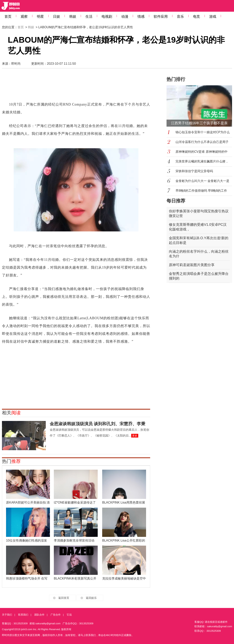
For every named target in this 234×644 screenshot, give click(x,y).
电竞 (197, 17)
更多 (135, 436)
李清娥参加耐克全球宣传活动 (74, 540)
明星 (40, 17)
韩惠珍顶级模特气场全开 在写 (27, 578)
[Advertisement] (76, 87)
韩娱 (73, 17)
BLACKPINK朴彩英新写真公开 (75, 578)
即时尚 (16, 64)
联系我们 (23, 615)
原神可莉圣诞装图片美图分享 (192, 265)
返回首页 (64, 598)
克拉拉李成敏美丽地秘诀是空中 (124, 578)
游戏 (213, 17)
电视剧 (107, 17)
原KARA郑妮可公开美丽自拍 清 (28, 502)
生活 (89, 17)
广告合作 (56, 615)
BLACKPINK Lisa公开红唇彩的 (124, 540)
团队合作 (39, 615)
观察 (24, 17)
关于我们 (7, 615)
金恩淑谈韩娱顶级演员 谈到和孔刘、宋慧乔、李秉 (97, 424)
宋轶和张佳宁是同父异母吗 (194, 171)
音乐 (180, 17)
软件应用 (161, 17)
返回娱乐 (91, 598)
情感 (141, 17)
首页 (8, 17)
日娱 (57, 17)
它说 (69, 615)
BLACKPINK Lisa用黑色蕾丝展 (124, 502)
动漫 (125, 17)
